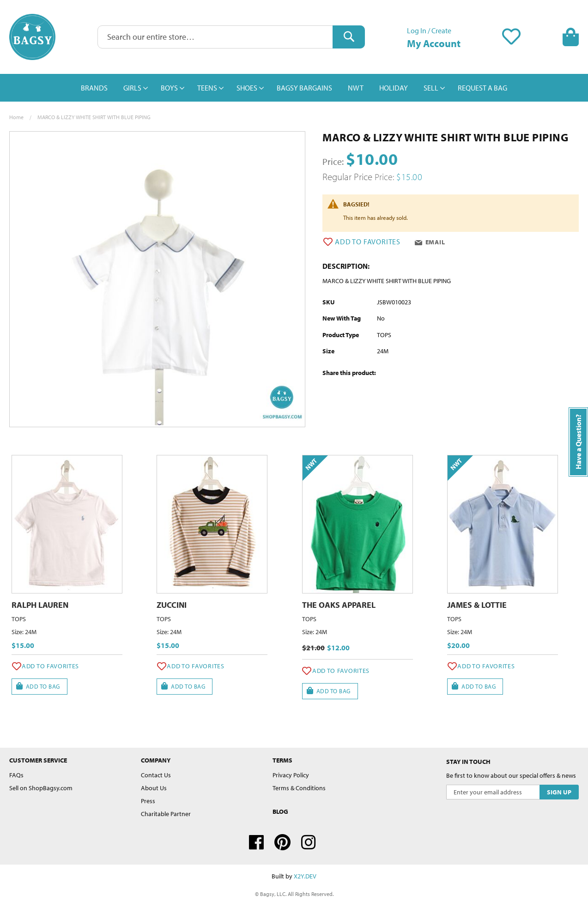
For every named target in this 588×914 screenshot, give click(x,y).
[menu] (294, 88)
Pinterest (282, 842)
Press (148, 801)
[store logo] (32, 37)
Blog (280, 811)
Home (16, 117)
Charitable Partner (166, 814)
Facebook (256, 842)
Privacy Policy (291, 775)
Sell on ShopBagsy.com (41, 788)
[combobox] (231, 37)
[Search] (349, 37)
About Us (154, 788)
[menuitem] (94, 88)
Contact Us (156, 775)
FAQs (16, 775)
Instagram (309, 842)
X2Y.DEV (305, 876)
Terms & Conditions (299, 788)
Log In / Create (429, 30)
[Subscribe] (559, 792)
